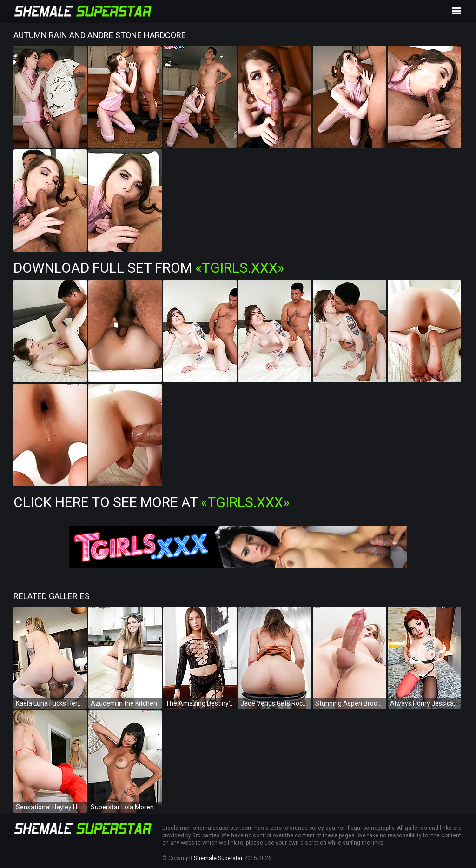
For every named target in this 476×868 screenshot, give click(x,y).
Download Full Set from (149, 268)
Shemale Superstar (218, 858)
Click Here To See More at (152, 502)
